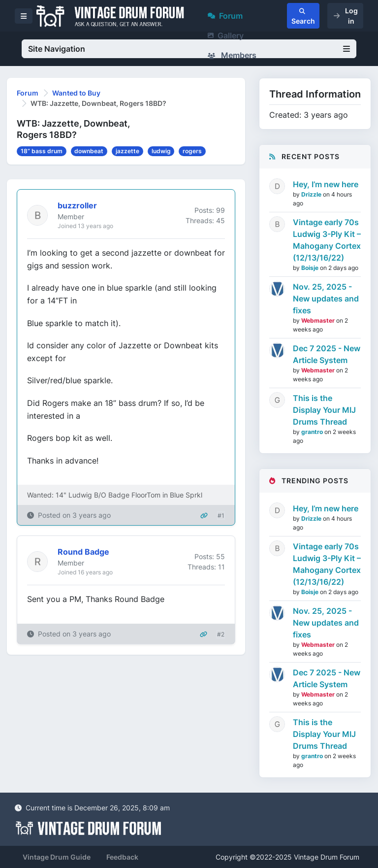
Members (232, 55)
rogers (192, 151)
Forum (225, 16)
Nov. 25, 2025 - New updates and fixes (326, 299)
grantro (313, 432)
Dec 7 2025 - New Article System (327, 354)
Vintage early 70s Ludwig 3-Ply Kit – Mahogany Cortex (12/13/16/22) (327, 240)
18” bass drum (42, 151)
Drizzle (312, 194)
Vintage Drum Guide (57, 857)
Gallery (226, 35)
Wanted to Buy (76, 93)
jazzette (127, 151)
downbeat (89, 151)
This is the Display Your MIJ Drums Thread (324, 410)
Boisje (311, 268)
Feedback (122, 857)
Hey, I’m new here (326, 184)
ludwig (161, 151)
